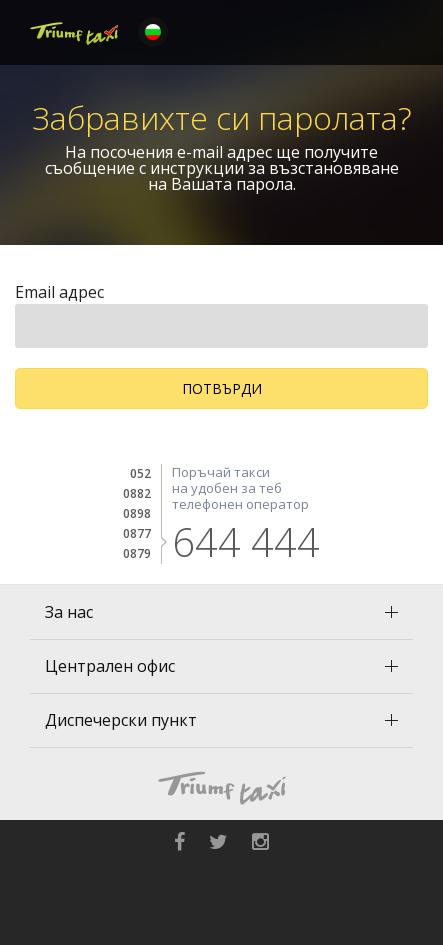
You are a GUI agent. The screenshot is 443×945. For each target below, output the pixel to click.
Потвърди (222, 388)
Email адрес (59, 292)
